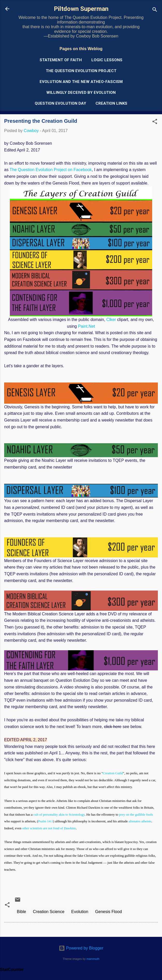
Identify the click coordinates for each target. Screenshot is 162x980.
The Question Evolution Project (81, 71)
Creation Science (49, 912)
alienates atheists (140, 821)
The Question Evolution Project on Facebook (51, 170)
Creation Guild (113, 773)
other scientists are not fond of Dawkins (49, 828)
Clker (111, 320)
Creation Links (111, 103)
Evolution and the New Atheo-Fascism (81, 82)
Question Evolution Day (60, 103)
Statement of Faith (61, 60)
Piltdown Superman (81, 9)
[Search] (155, 10)
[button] (155, 122)
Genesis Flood (109, 912)
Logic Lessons (107, 60)
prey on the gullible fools (136, 814)
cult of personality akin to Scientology (59, 814)
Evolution (80, 912)
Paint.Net (86, 326)
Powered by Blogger (81, 948)
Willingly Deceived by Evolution (81, 93)
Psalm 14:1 (46, 821)
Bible (21, 912)
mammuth (93, 959)
